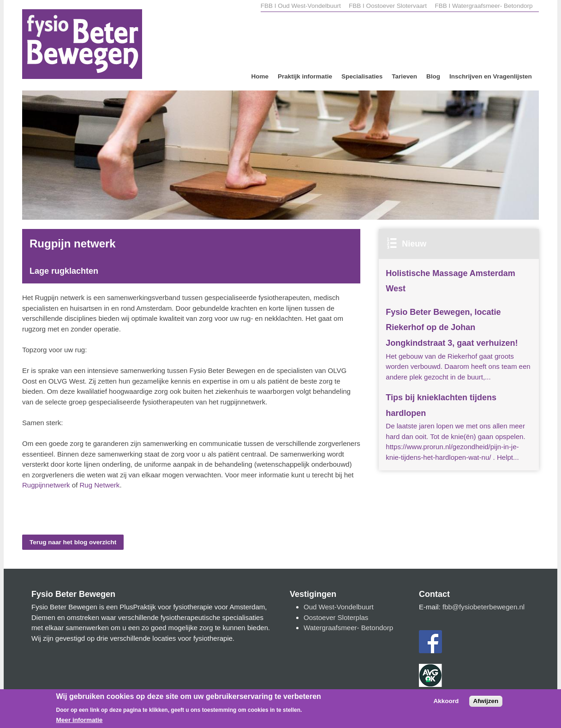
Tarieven (404, 76)
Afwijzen (486, 705)
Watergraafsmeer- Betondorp (348, 628)
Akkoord (446, 705)
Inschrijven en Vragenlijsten (491, 76)
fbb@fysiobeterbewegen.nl (483, 607)
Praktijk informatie (305, 76)
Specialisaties (362, 76)
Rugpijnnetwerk (46, 485)
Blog (433, 76)
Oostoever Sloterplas (336, 617)
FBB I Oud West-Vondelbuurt (301, 6)
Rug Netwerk (100, 485)
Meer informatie (80, 724)
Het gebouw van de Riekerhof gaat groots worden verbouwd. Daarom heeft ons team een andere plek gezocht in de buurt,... (458, 367)
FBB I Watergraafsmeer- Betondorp (483, 6)
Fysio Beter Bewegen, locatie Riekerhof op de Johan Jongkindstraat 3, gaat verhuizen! (452, 328)
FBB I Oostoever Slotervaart (389, 6)
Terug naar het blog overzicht (73, 542)
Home (260, 76)
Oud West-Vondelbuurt (339, 607)
